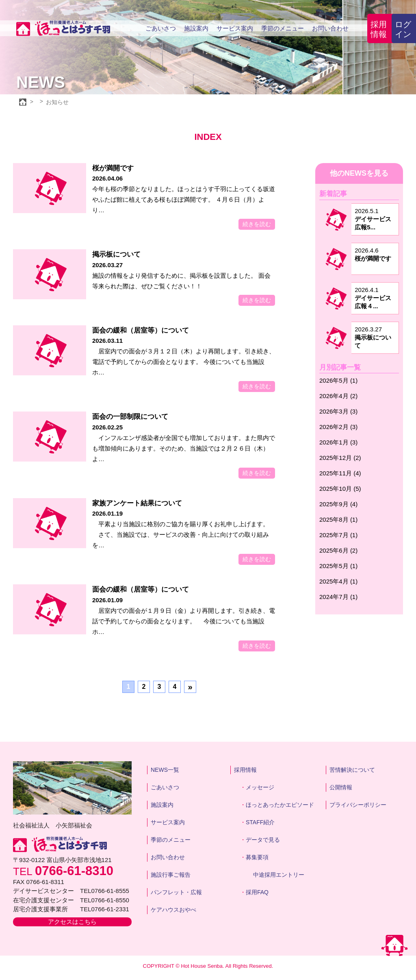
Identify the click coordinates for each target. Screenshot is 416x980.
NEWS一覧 (165, 770)
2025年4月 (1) (338, 581)
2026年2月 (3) (338, 427)
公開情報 (341, 787)
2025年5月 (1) (338, 566)
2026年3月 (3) (338, 411)
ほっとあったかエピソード (280, 805)
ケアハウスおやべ (173, 910)
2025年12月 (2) (340, 458)
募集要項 (257, 857)
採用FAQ (257, 892)
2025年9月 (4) (338, 504)
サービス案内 (235, 28)
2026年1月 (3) (338, 442)
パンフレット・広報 (176, 892)
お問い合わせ (330, 28)
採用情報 (379, 29)
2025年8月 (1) (338, 519)
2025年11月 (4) (340, 473)
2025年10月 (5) (340, 489)
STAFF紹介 (260, 822)
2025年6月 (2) (338, 550)
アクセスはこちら (72, 922)
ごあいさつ (161, 28)
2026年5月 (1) (338, 380)
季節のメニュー (283, 28)
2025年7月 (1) (338, 535)
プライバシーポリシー (358, 805)
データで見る (263, 840)
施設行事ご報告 (171, 875)
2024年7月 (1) (338, 597)
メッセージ (260, 787)
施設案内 (196, 28)
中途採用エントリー (279, 875)
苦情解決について (352, 770)
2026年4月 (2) (338, 396)
